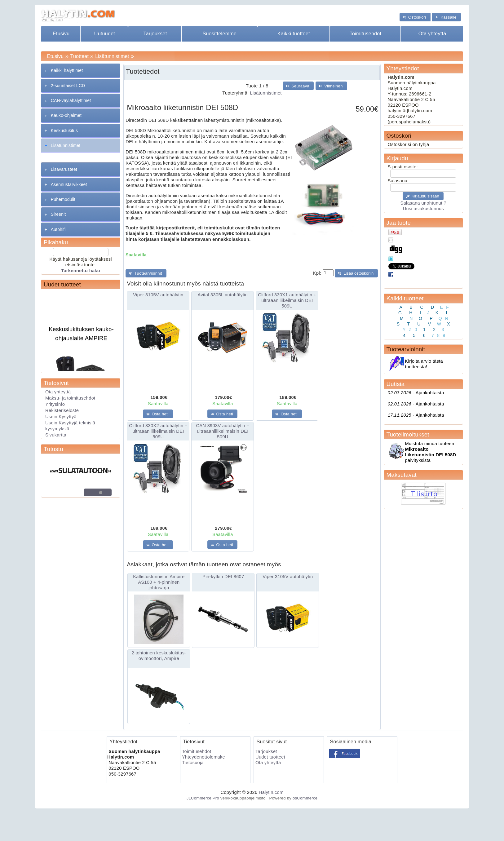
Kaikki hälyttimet (67, 70)
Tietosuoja (193, 763)
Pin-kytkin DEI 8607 (223, 577)
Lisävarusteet (64, 169)
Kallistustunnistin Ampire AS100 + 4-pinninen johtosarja (159, 582)
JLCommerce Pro (203, 798)
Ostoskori (399, 136)
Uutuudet (105, 34)
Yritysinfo (55, 404)
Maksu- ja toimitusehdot (70, 398)
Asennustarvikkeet (69, 184)
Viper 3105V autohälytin (158, 295)
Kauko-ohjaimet (66, 115)
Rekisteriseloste (62, 410)
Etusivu (61, 34)
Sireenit (58, 214)
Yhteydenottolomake (203, 757)
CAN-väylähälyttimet (71, 100)
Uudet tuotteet (62, 284)
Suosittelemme (219, 34)
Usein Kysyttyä (61, 417)
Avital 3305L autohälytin (223, 295)
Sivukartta (56, 435)
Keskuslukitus (64, 131)
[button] (415, 17)
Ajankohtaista (416, 393)
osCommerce (305, 798)
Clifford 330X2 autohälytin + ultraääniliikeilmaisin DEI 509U (158, 431)
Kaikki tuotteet (294, 34)
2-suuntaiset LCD (68, 86)
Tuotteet (80, 56)
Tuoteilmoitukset (408, 434)
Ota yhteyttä (432, 34)
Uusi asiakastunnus (423, 209)
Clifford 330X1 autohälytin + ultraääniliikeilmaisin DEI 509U (287, 300)
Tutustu (53, 449)
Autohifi (58, 229)
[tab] (81, 71)
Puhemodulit (63, 199)
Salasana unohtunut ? (423, 203)
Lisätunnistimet (112, 56)
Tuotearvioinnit (406, 349)
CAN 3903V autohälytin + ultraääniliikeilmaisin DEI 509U (223, 431)
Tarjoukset (155, 34)
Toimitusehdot (366, 34)
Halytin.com (271, 792)
